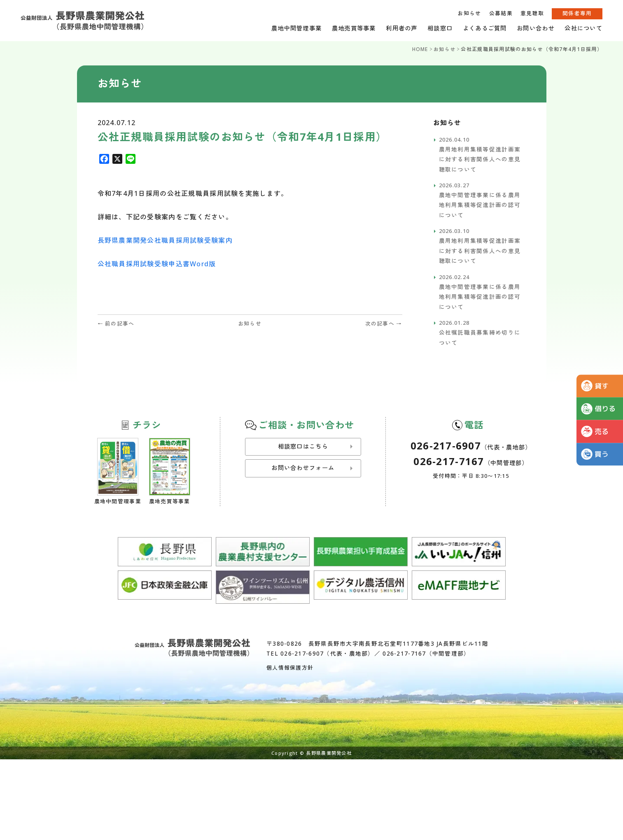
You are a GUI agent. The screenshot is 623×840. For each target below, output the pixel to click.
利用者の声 (401, 28)
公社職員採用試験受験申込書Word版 (157, 264)
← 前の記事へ (116, 323)
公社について (583, 28)
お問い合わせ (536, 28)
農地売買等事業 (354, 28)
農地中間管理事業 (296, 28)
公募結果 (501, 13)
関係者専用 (577, 13)
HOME (420, 49)
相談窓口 (440, 28)
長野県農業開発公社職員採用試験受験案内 (165, 240)
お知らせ (469, 13)
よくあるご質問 (485, 28)
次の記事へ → (384, 323)
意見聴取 (532, 13)
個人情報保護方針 (290, 668)
